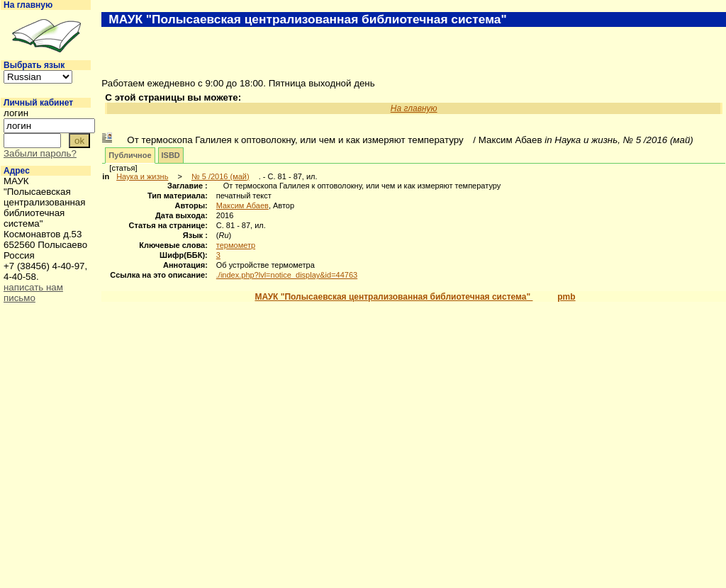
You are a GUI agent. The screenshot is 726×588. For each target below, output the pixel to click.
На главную (28, 5)
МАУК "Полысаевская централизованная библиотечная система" (393, 297)
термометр (236, 245)
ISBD (171, 155)
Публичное (130, 155)
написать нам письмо (33, 293)
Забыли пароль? (40, 153)
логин (16, 113)
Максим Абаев (242, 205)
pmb (566, 297)
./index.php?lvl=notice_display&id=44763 (287, 275)
